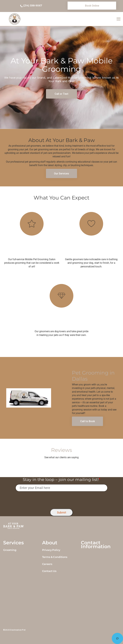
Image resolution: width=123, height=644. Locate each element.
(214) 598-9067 (33, 6)
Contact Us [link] (49, 571)
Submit (61, 512)
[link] (92, 6)
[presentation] (62, 499)
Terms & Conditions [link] (55, 557)
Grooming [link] (10, 550)
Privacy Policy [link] (51, 550)
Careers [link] (47, 564)
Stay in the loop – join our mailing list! (62, 479)
